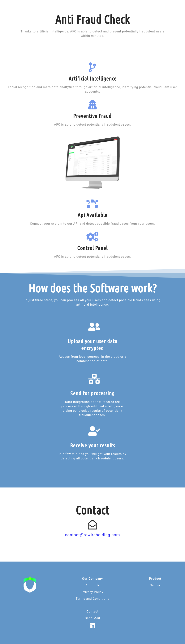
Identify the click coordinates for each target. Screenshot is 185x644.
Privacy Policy (93, 592)
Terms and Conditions (92, 599)
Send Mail (92, 618)
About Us (92, 585)
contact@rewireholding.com (92, 535)
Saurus (155, 585)
